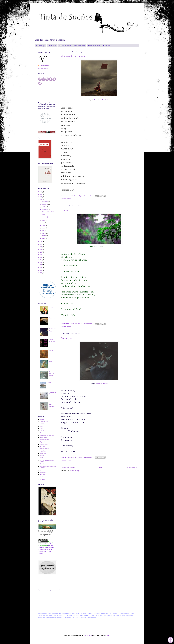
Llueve (64, 210)
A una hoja (52, 318)
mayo (44, 228)
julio (43, 223)
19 (41, 249)
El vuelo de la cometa (73, 56)
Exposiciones (44, 442)
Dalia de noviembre (52, 340)
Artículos (42, 446)
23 (41, 200)
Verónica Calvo (45, 65)
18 (41, 252)
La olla (51, 307)
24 (41, 197)
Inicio (101, 468)
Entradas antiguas (132, 468)
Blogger (107, 635)
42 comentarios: (88, 196)
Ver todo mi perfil (43, 68)
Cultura (42, 431)
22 (41, 242)
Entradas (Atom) (74, 471)
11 (41, 270)
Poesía (69, 199)
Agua (41, 458)
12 (41, 268)
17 (41, 255)
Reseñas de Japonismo (47, 464)
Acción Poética (44, 440)
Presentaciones (44, 449)
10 (41, 273)
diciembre (45, 202)
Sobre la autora (52, 46)
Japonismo (43, 451)
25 (41, 194)
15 (41, 260)
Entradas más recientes (68, 468)
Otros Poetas (44, 422)
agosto (44, 220)
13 (41, 265)
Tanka (42, 428)
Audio (42, 470)
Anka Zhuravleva (102, 384)
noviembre (45, 204)
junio (43, 225)
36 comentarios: (88, 324)
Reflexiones (43, 438)
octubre (44, 207)
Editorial (42, 475)
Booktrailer (43, 472)
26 (41, 192)
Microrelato (43, 453)
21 (41, 244)
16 (41, 257)
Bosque (51, 350)
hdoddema (88, 635)
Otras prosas (44, 444)
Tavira (49, 383)
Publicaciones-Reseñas (65, 46)
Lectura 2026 (107, 46)
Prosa (42, 433)
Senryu (42, 456)
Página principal (41, 46)
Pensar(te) (66, 338)
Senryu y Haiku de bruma (52, 374)
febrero (44, 236)
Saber (51, 361)
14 (41, 262)
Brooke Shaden (101, 100)
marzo (44, 233)
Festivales (43, 477)
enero (44, 238)
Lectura (42, 424)
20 (41, 247)
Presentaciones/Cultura (94, 46)
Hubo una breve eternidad (52, 404)
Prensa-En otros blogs (79, 46)
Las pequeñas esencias (47, 435)
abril (43, 231)
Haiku (42, 426)
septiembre (45, 209)
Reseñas (42, 479)
